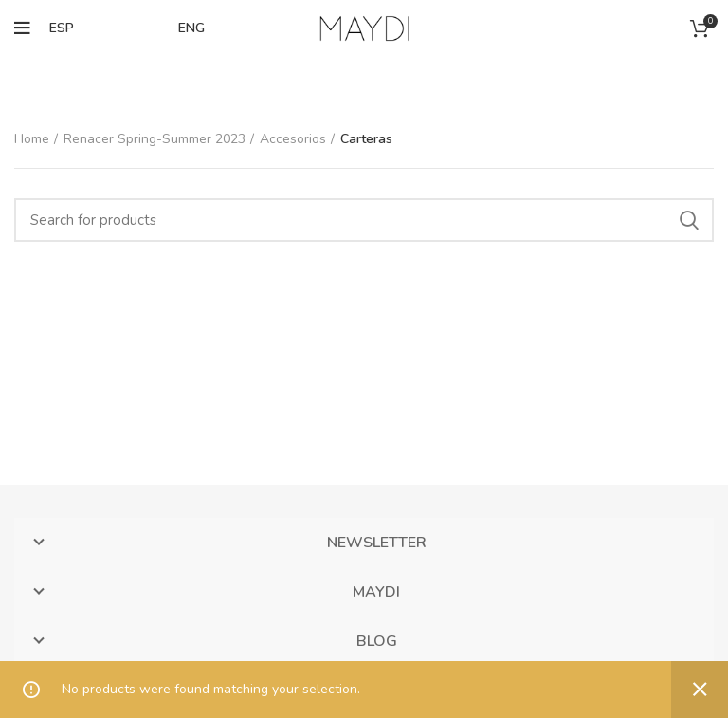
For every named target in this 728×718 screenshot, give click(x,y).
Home (32, 139)
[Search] (364, 220)
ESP (62, 28)
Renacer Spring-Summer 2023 (155, 139)
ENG (191, 28)
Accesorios (293, 139)
